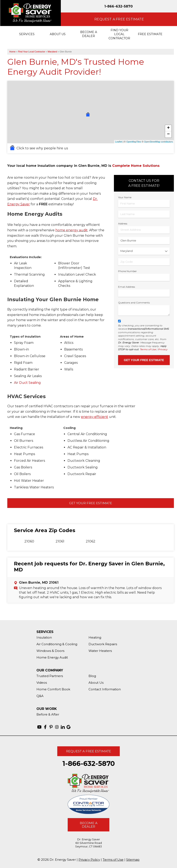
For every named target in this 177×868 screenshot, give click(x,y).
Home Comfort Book (53, 689)
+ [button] (168, 128)
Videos (42, 683)
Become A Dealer (89, 825)
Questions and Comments (134, 303)
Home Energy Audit (52, 657)
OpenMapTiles (134, 142)
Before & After (48, 714)
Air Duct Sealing (28, 383)
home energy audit (72, 230)
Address (123, 224)
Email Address (127, 287)
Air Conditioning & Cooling (57, 644)
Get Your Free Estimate (91, 503)
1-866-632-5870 (119, 6)
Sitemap (133, 860)
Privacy (163, 349)
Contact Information (105, 689)
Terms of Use (148, 349)
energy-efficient (95, 417)
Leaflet (119, 142)
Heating (95, 637)
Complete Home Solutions (136, 166)
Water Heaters (100, 651)
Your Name (125, 197)
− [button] (168, 134)
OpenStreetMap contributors (158, 142)
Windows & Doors (50, 651)
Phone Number (127, 271)
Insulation (44, 637)
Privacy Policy (89, 860)
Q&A (40, 696)
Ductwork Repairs (103, 644)
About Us (96, 683)
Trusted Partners (50, 676)
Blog (92, 676)
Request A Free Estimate (88, 751)
